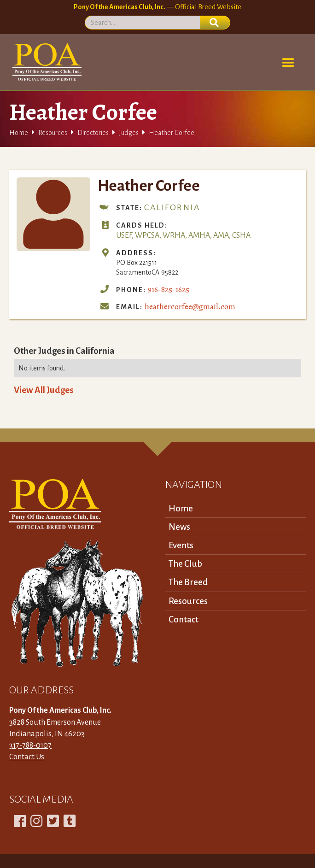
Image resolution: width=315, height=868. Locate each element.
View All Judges (44, 390)
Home (19, 133)
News (179, 527)
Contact (184, 619)
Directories (93, 133)
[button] (288, 63)
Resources (53, 133)
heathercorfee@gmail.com (190, 306)
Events (181, 545)
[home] (45, 62)
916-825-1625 (169, 289)
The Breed (188, 582)
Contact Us (27, 757)
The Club (185, 564)
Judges (129, 133)
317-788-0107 (30, 745)
